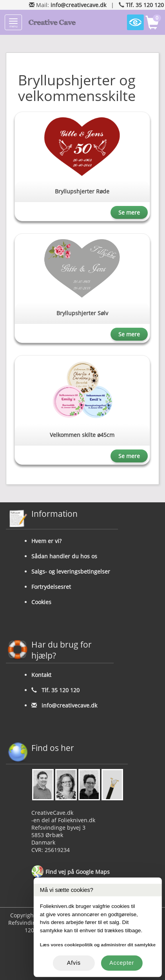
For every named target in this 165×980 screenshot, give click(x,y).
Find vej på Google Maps (71, 872)
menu (13, 23)
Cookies (41, 602)
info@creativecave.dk (78, 5)
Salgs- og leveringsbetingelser (71, 571)
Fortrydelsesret (51, 587)
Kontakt (41, 675)
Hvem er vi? (46, 541)
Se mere (129, 212)
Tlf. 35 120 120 (145, 5)
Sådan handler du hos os (64, 556)
